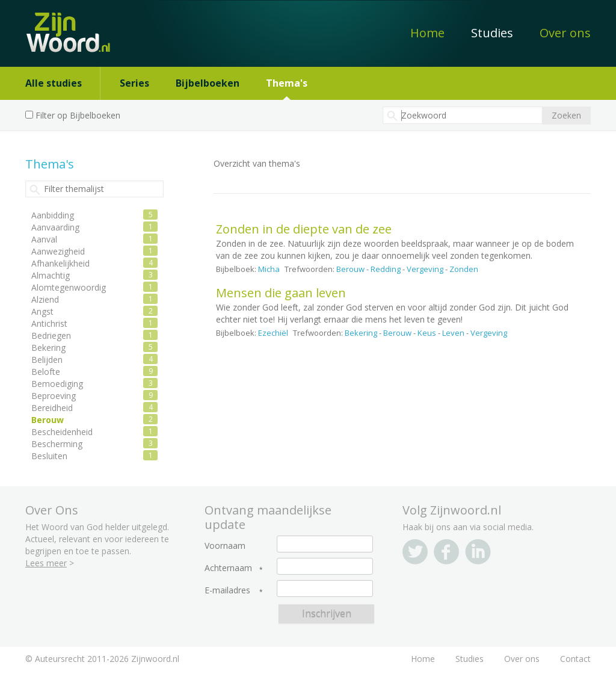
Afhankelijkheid (60, 263)
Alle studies (54, 83)
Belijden (47, 360)
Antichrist (49, 323)
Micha (269, 269)
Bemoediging (57, 384)
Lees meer (46, 563)
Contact (575, 659)
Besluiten (49, 456)
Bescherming (57, 444)
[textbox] (463, 115)
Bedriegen (51, 335)
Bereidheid (52, 408)
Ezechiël (273, 333)
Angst (42, 311)
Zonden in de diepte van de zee (304, 229)
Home (427, 33)
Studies (492, 33)
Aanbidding (53, 215)
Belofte (46, 372)
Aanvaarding (55, 227)
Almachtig (51, 275)
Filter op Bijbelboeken (78, 115)
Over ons (565, 33)
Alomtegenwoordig (69, 287)
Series (134, 83)
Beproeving (54, 396)
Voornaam (225, 546)
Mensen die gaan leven (281, 293)
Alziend (45, 299)
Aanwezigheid (58, 251)
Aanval (44, 239)
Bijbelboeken (208, 83)
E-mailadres (227, 590)
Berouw (350, 269)
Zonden (464, 269)
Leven (453, 333)
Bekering (361, 333)
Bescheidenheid (62, 432)
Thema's (287, 83)
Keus (427, 333)
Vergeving (425, 269)
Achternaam (228, 568)
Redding (386, 269)
